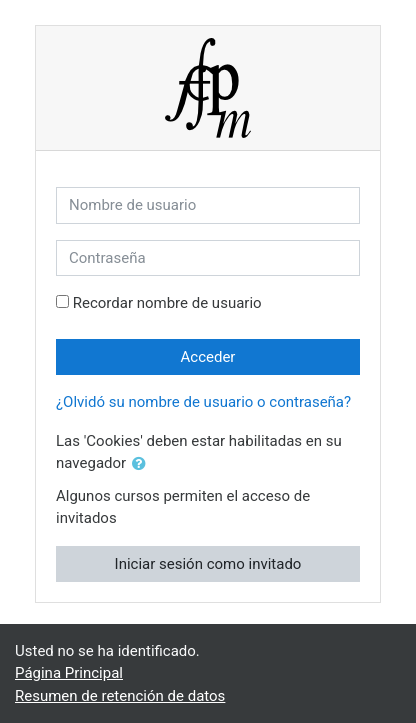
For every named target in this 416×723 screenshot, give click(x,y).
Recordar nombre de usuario (167, 303)
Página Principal (69, 673)
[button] (143, 464)
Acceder (208, 357)
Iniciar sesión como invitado (208, 564)
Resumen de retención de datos (120, 696)
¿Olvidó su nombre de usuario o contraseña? (203, 402)
